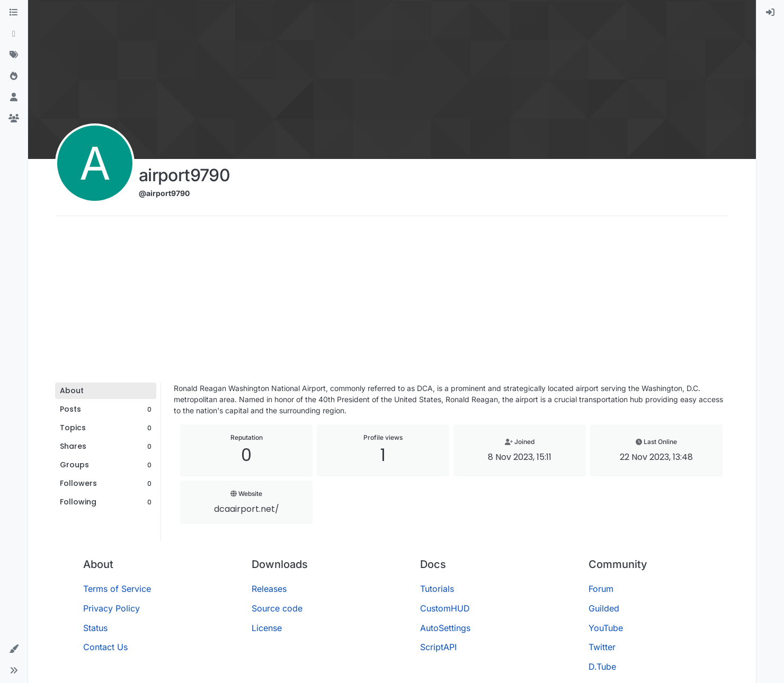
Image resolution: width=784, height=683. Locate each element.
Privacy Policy (112, 608)
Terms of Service (117, 589)
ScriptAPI (438, 647)
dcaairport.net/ (247, 509)
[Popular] (14, 76)
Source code (277, 608)
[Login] (770, 13)
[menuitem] (770, 13)
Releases (269, 589)
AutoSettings (445, 628)
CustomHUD (445, 608)
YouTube (606, 628)
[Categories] (14, 13)
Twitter (602, 647)
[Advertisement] (392, 303)
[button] (14, 649)
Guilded (604, 608)
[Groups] (14, 119)
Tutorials (437, 589)
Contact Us (105, 647)
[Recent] (14, 34)
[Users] (14, 97)
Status (95, 628)
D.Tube (602, 667)
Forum (601, 589)
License (267, 628)
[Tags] (14, 55)
